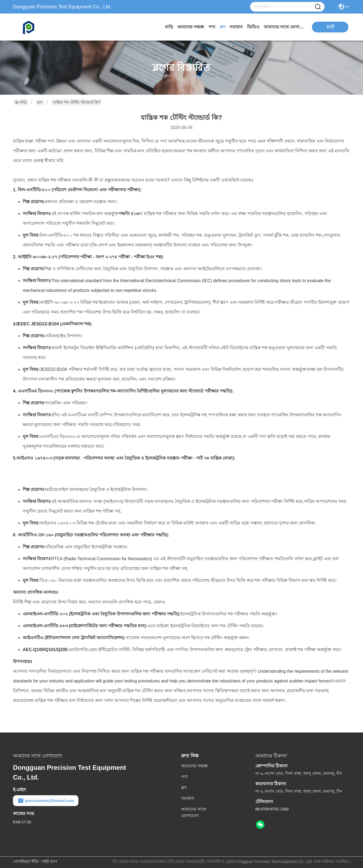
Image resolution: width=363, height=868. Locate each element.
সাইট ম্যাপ (49, 862)
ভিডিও (253, 27)
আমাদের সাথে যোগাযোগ (284, 27)
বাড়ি (169, 27)
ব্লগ (222, 27)
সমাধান (236, 27)
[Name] (318, 7)
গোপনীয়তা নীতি (26, 862)
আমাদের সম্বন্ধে (191, 27)
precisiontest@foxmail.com (46, 801)
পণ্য (212, 27)
